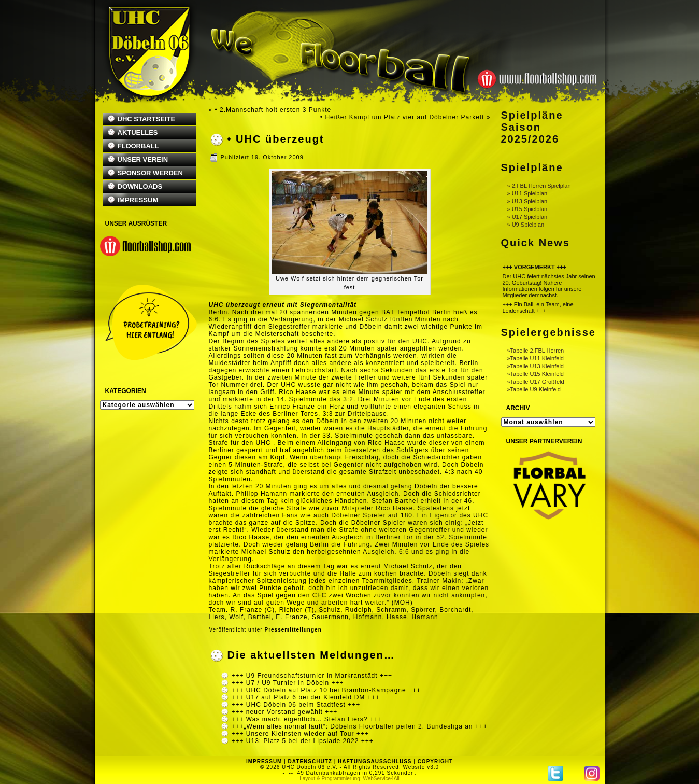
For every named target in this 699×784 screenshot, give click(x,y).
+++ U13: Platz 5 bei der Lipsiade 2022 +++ (303, 741)
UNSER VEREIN (143, 159)
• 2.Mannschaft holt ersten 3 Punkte (273, 110)
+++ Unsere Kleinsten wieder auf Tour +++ (300, 734)
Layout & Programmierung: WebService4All (350, 779)
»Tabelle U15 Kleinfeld (536, 374)
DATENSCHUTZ (310, 761)
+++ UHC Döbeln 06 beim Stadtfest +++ (296, 705)
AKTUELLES (138, 132)
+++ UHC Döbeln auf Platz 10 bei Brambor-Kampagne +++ (326, 690)
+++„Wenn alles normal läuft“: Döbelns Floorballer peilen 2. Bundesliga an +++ (360, 726)
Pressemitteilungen (293, 630)
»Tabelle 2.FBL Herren (536, 351)
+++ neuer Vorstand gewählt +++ (285, 712)
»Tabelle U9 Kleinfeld (534, 389)
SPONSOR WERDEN (150, 173)
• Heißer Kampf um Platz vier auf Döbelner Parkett (402, 117)
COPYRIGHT (435, 761)
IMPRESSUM (138, 200)
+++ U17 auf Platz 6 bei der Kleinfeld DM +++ (306, 697)
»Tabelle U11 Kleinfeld (536, 358)
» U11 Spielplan (527, 193)
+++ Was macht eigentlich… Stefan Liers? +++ (307, 719)
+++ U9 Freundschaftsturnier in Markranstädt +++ (312, 676)
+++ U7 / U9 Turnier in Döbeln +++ (288, 683)
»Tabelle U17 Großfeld (536, 382)
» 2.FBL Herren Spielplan (539, 186)
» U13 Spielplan (527, 201)
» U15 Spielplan (527, 209)
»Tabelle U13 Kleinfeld (536, 366)
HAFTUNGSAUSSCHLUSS (375, 761)
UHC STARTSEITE (147, 119)
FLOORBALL (138, 146)
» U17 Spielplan (527, 217)
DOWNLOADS (140, 186)
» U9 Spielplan (526, 225)
